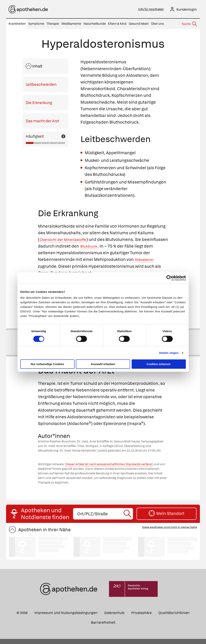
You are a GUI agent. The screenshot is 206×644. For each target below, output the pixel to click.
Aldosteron (153, 259)
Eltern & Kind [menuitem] (117, 24)
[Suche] (189, 24)
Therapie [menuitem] (53, 24)
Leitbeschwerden (41, 84)
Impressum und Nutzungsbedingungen (66, 618)
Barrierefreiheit (103, 627)
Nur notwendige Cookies (47, 364)
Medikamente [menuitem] (71, 24)
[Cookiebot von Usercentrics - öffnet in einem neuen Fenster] (169, 278)
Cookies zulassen (159, 364)
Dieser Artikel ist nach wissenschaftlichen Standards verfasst (109, 469)
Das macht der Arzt (42, 121)
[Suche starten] (128, 519)
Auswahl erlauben (103, 364)
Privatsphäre (141, 618)
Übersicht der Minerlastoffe (67, 239)
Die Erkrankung (39, 103)
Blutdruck (117, 246)
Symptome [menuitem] (36, 24)
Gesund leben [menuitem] (139, 24)
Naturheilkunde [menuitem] (95, 24)
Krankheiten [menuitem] (17, 24)
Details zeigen (169, 353)
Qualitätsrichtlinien (174, 618)
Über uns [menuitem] (157, 24)
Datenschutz (114, 618)
